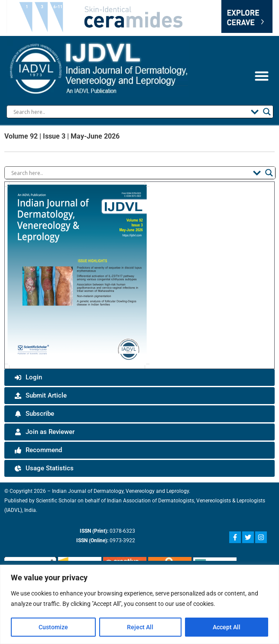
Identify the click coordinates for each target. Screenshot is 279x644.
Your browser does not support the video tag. (139, 16)
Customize (53, 627)
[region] (139, 604)
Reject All (140, 627)
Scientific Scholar (50, 501)
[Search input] (130, 112)
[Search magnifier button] (267, 112)
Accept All (226, 627)
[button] (261, 76)
